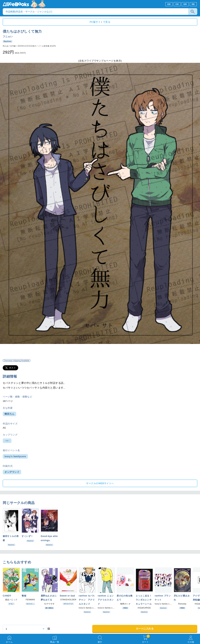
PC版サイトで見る (100, 22)
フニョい (8, 37)
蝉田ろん (9, 414)
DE (193, 4)
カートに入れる (145, 629)
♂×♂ (7, 441)
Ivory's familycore (15, 456)
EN (169, 4)
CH (177, 4)
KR (185, 4)
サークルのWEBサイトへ (100, 483)
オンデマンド (12, 472)
